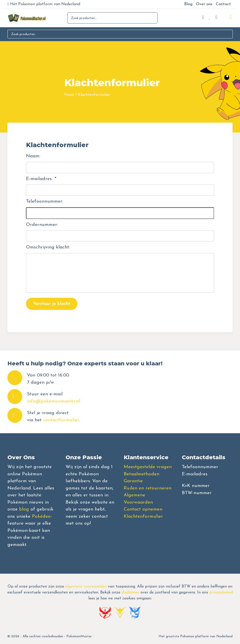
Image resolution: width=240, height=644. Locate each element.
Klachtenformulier (143, 517)
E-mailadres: (41, 179)
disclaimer (130, 592)
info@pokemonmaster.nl (53, 401)
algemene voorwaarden (86, 587)
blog (24, 509)
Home (69, 95)
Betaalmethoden (142, 474)
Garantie (133, 481)
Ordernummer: (42, 225)
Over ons (204, 4)
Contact (223, 4)
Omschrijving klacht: (48, 247)
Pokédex (41, 517)
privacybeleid (221, 592)
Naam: (33, 156)
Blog (188, 4)
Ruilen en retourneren (148, 488)
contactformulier (61, 420)
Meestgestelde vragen (148, 467)
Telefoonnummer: (45, 201)
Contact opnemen (143, 509)
